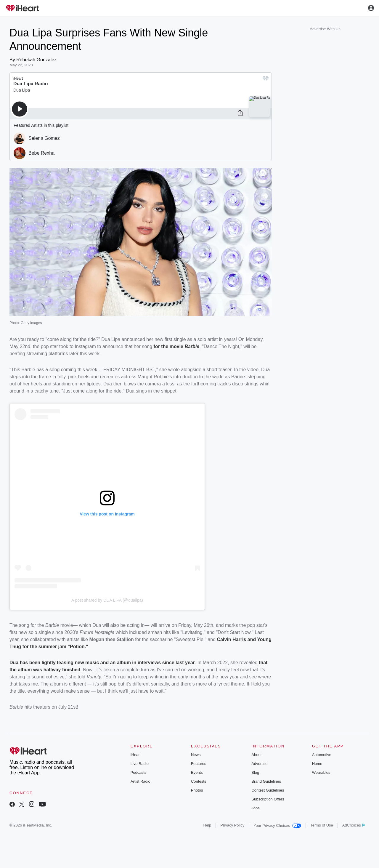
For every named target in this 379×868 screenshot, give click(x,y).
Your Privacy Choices (277, 825)
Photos (197, 790)
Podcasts (138, 772)
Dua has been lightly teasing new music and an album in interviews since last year (102, 663)
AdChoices (354, 825)
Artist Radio (140, 781)
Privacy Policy (232, 825)
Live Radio (140, 764)
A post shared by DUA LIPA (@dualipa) (107, 600)
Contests (199, 781)
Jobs (255, 808)
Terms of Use (322, 825)
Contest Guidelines (268, 790)
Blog (255, 772)
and (252, 639)
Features (199, 764)
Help (207, 825)
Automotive (322, 755)
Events (197, 772)
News (196, 755)
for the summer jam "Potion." (55, 647)
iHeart (136, 755)
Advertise (259, 764)
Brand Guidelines (266, 781)
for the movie (169, 346)
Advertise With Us (325, 29)
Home (317, 764)
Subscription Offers (268, 799)
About (256, 755)
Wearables (321, 772)
